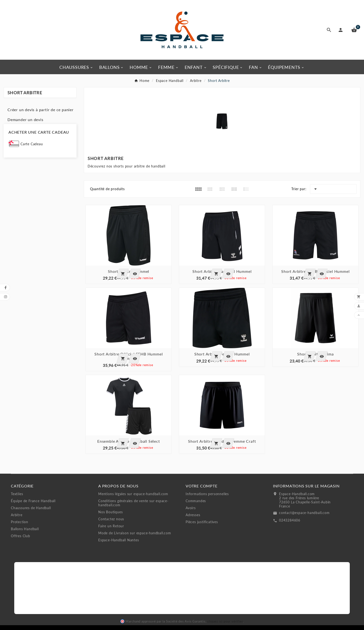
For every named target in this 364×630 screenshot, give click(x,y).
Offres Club (21, 536)
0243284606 (290, 520)
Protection (20, 522)
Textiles (17, 494)
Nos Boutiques (110, 512)
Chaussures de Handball (31, 508)
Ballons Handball (25, 529)
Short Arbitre (25, 93)
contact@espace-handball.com (304, 513)
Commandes (196, 501)
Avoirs (191, 508)
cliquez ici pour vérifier (225, 621)
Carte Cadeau (32, 144)
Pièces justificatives (202, 522)
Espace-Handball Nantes (119, 540)
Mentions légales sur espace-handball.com (133, 494)
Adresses (193, 515)
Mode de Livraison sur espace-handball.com (135, 533)
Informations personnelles (207, 494)
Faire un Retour (111, 526)
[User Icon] (342, 30)
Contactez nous (111, 519)
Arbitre (17, 515)
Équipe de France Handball (33, 501)
